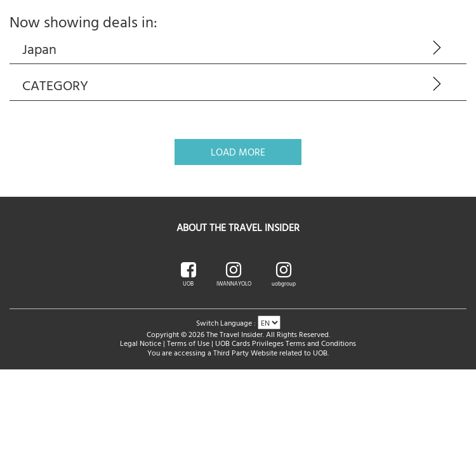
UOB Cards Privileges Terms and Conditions (286, 343)
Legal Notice (141, 343)
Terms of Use (188, 343)
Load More (238, 152)
